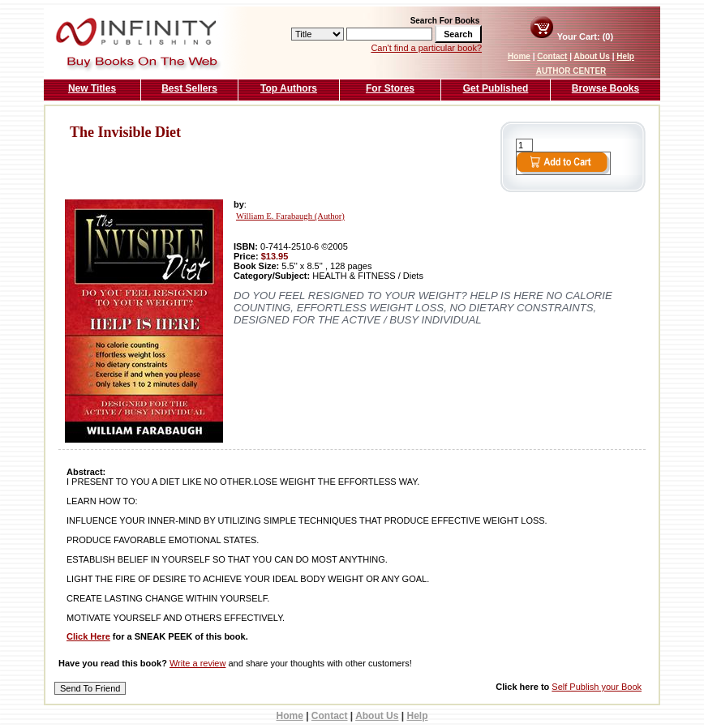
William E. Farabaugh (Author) (290, 216)
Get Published (496, 88)
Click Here (88, 636)
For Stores (390, 88)
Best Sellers (189, 88)
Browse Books (605, 88)
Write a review (197, 663)
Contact (552, 56)
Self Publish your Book (597, 687)
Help (625, 56)
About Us (591, 56)
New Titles (92, 88)
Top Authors (289, 88)
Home (519, 56)
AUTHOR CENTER (571, 71)
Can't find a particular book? (426, 48)
